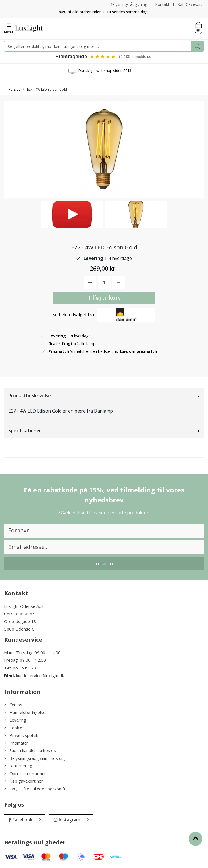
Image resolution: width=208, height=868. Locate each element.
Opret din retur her (25, 773)
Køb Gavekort (190, 4)
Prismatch (17, 743)
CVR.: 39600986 (19, 614)
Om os (13, 705)
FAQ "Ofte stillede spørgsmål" (36, 789)
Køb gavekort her (24, 781)
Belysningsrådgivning (128, 4)
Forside (15, 89)
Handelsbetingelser (26, 712)
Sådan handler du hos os (30, 750)
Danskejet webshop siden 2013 (105, 70)
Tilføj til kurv (104, 298)
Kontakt (162, 4)
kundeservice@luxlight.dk (40, 675)
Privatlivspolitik (21, 735)
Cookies (14, 728)
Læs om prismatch (138, 351)
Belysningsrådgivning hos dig (35, 758)
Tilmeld (104, 564)
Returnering (18, 766)
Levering (15, 720)
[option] (72, 215)
